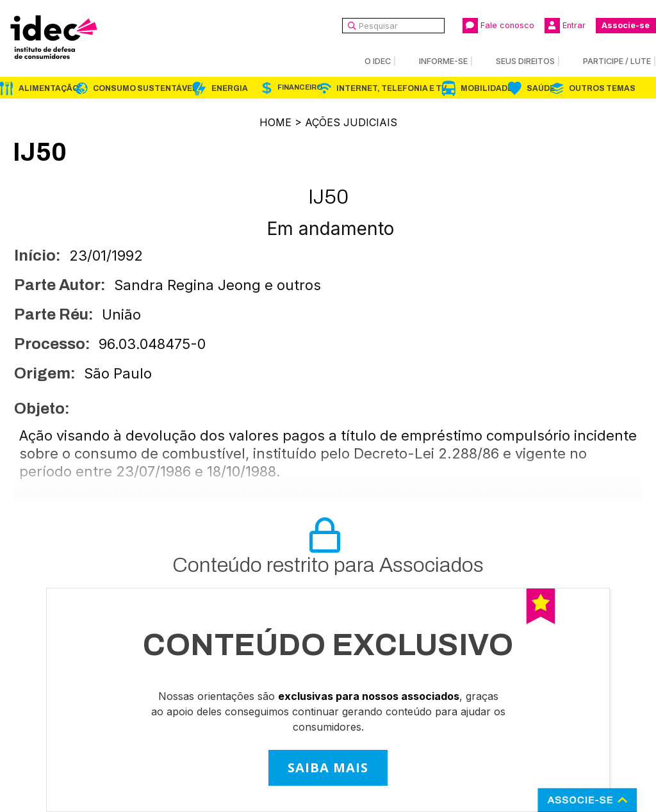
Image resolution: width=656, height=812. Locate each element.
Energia (230, 88)
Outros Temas (602, 88)
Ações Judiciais (351, 122)
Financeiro (300, 87)
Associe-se (626, 25)
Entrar (565, 26)
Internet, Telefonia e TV (391, 88)
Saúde (541, 88)
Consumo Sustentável (145, 88)
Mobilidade (487, 88)
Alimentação (49, 88)
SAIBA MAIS (328, 767)
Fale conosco (498, 26)
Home (275, 122)
